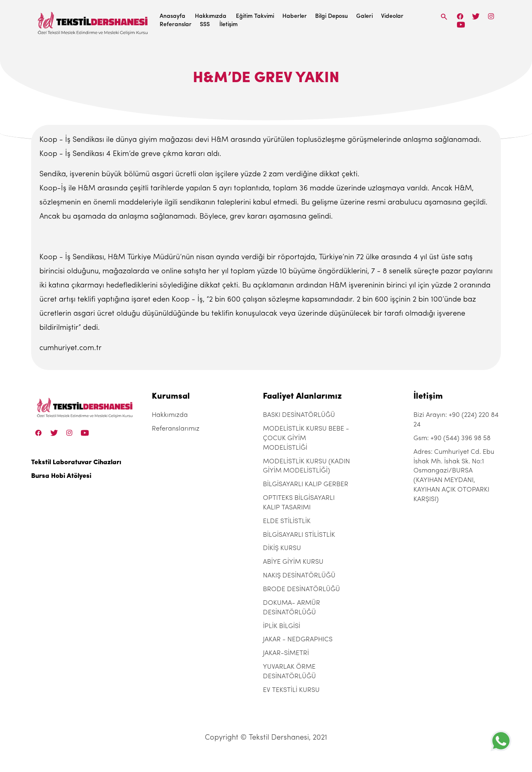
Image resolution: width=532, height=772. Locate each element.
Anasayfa (172, 16)
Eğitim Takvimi (255, 16)
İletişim (228, 25)
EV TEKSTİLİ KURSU (291, 690)
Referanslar (176, 25)
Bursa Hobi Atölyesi (61, 476)
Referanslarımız (176, 429)
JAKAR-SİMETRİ (286, 653)
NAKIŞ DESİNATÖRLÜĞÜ (299, 576)
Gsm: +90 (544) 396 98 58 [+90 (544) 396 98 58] (452, 438)
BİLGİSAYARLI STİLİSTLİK (299, 535)
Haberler (295, 16)
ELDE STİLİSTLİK (287, 521)
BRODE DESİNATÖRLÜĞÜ (301, 589)
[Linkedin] (461, 25)
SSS (205, 25)
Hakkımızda (211, 16)
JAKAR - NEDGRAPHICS (298, 640)
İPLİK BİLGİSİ (282, 626)
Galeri (364, 16)
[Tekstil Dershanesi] (93, 21)
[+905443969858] (501, 741)
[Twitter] (476, 16)
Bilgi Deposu (332, 16)
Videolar (392, 16)
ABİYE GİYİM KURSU (293, 562)
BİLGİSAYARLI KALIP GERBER (306, 485)
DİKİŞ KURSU (282, 548)
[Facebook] (460, 16)
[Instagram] (491, 16)
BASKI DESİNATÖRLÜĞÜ (299, 415)
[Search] (444, 17)
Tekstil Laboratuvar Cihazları (76, 463)
